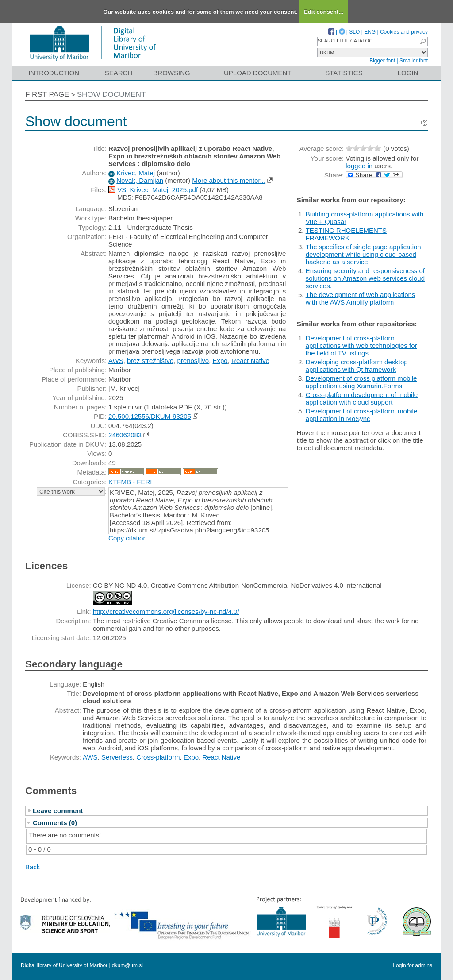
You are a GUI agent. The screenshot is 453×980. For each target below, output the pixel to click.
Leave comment (58, 811)
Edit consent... (324, 12)
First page (47, 95)
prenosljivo (193, 361)
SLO (354, 32)
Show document (111, 95)
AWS (116, 361)
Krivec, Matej (136, 173)
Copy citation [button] (128, 538)
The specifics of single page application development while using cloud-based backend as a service (363, 254)
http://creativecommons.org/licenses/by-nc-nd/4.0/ (166, 612)
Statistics (344, 73)
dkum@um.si (127, 965)
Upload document (258, 73)
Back (33, 867)
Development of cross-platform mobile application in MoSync (362, 415)
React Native (250, 361)
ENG (370, 32)
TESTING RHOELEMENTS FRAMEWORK (346, 234)
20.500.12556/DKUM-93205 (150, 416)
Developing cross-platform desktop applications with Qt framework (357, 366)
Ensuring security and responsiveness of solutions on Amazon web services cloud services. (365, 278)
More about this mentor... (229, 180)
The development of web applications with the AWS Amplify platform (361, 298)
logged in (359, 166)
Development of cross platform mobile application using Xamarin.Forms (361, 382)
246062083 (125, 435)
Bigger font (382, 61)
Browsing (171, 73)
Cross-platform (158, 757)
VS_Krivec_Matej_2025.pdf (157, 190)
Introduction (54, 73)
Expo (220, 361)
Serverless (117, 757)
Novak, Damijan (140, 180)
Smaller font (414, 61)
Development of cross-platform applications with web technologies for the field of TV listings (361, 345)
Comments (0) (55, 823)
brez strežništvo (150, 361)
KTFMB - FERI (130, 482)
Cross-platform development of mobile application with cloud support (362, 398)
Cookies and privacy (404, 32)
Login (408, 73)
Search (119, 73)
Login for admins (413, 965)
